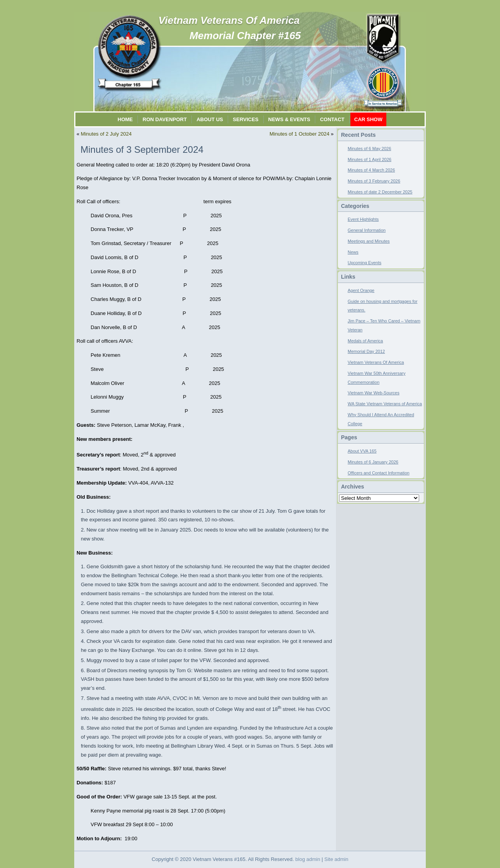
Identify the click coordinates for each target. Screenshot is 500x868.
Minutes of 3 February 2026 (374, 181)
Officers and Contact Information (379, 473)
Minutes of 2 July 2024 (106, 134)
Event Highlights (363, 219)
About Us (210, 119)
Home (125, 119)
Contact (332, 119)
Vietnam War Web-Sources (373, 393)
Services (246, 119)
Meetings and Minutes (369, 241)
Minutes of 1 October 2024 (299, 134)
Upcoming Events (364, 263)
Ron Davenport (165, 119)
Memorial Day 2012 (366, 351)
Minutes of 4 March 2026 (371, 170)
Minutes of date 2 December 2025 (380, 192)
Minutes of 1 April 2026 (370, 159)
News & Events (289, 119)
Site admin (336, 859)
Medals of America (365, 341)
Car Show (368, 119)
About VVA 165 (362, 451)
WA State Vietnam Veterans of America (385, 404)
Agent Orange (361, 290)
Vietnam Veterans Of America (229, 20)
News (353, 252)
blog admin (308, 859)
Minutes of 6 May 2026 (369, 149)
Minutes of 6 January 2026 (373, 462)
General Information (367, 230)
